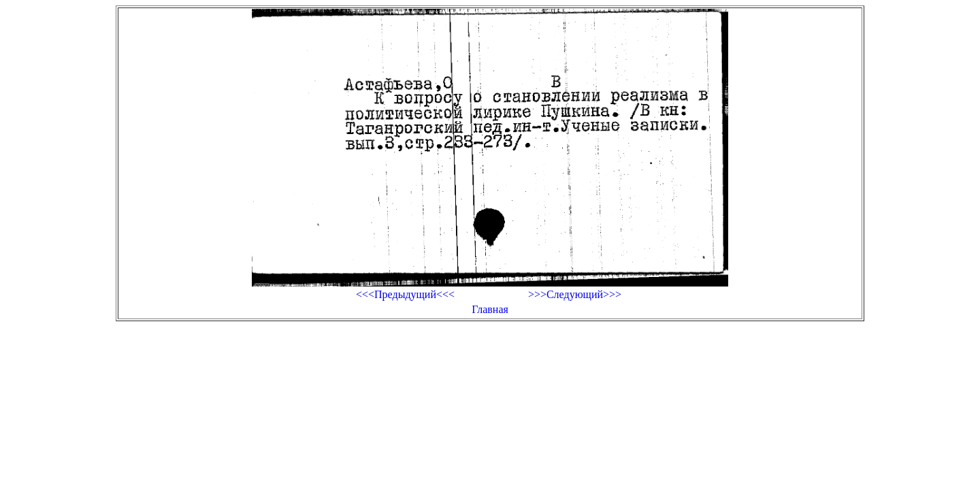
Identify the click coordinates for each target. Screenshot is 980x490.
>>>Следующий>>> (575, 294)
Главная (490, 309)
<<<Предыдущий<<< (405, 294)
